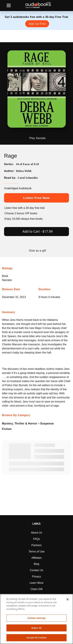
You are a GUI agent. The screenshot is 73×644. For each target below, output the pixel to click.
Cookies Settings (36, 618)
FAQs (36, 539)
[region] (36, 619)
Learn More (37, 583)
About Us (37, 533)
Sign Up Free (37, 24)
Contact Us (36, 570)
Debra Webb (24, 171)
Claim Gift (36, 589)
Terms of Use (36, 552)
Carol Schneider (28, 178)
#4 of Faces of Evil (27, 164)
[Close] (68, 599)
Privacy (36, 577)
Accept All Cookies (37, 638)
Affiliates (36, 558)
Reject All (37, 628)
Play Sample (38, 138)
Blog (36, 564)
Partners (36, 545)
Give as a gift (38, 251)
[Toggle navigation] (9, 5)
